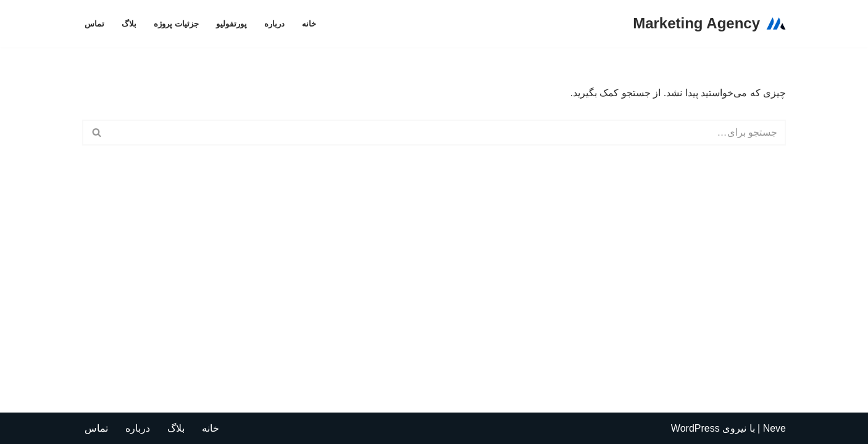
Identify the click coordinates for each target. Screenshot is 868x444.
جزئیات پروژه (176, 24)
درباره (274, 24)
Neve (774, 428)
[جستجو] (448, 133)
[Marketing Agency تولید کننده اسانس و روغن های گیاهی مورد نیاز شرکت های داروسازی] (709, 24)
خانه (309, 24)
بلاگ (129, 24)
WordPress (695, 428)
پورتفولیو (232, 24)
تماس (94, 24)
